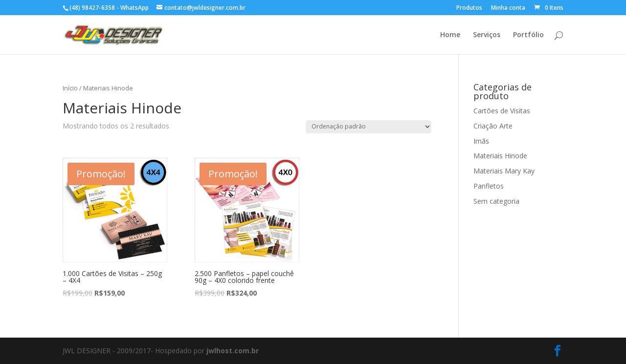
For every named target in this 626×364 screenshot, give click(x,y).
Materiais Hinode (500, 156)
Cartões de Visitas (502, 111)
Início (70, 88)
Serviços (487, 35)
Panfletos (489, 186)
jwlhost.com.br (233, 351)
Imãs (481, 141)
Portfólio (528, 35)
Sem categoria (496, 201)
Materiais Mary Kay (504, 171)
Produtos (469, 8)
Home (450, 35)
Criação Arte (493, 126)
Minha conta (508, 8)
